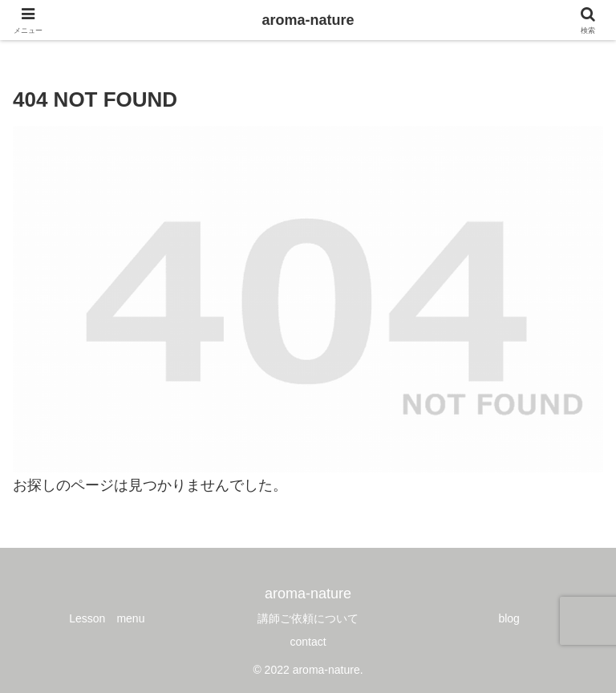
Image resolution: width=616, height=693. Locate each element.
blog (509, 618)
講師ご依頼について (308, 618)
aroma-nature (308, 20)
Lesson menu (107, 618)
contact (308, 642)
